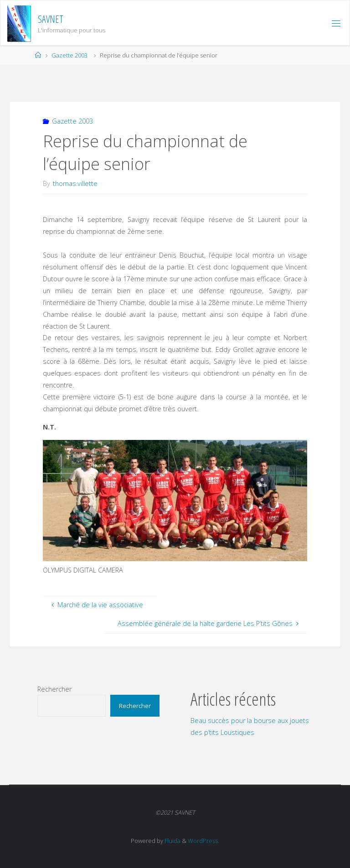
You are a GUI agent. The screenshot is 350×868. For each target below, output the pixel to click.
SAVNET (51, 19)
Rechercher (54, 689)
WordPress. (203, 841)
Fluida (172, 841)
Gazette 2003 (69, 55)
